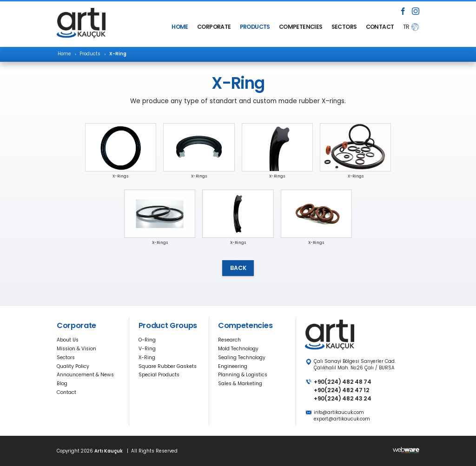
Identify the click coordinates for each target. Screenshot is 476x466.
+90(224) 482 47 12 (341, 390)
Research (229, 340)
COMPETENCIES (301, 27)
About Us (68, 340)
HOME (180, 27)
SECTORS (344, 27)
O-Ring (147, 340)
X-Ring (147, 358)
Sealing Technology (242, 358)
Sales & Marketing (240, 384)
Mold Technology (238, 349)
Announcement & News (85, 375)
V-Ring (147, 349)
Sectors (66, 358)
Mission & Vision (76, 349)
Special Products (159, 375)
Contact (66, 392)
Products (90, 54)
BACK (238, 268)
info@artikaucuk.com (339, 412)
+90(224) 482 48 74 (342, 382)
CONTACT (380, 27)
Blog (62, 384)
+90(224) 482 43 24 (342, 398)
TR (406, 27)
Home (64, 54)
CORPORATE (214, 27)
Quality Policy (73, 366)
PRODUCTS (255, 27)
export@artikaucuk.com (342, 419)
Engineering (233, 366)
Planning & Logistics (243, 375)
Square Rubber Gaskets (168, 366)
